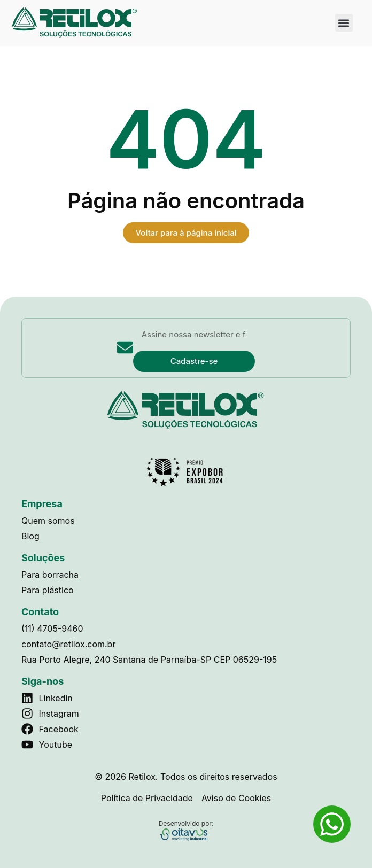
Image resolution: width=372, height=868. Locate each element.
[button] (344, 23)
